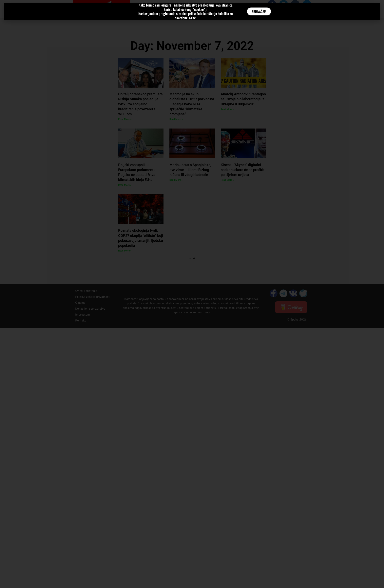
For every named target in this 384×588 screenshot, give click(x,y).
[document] (192, 294)
